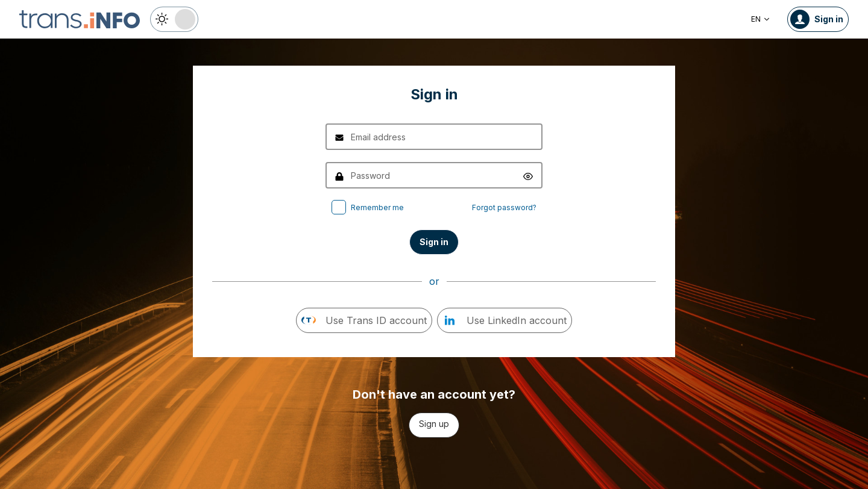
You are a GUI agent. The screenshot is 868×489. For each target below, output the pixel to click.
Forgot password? (504, 207)
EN (761, 19)
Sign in (434, 242)
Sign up (434, 424)
